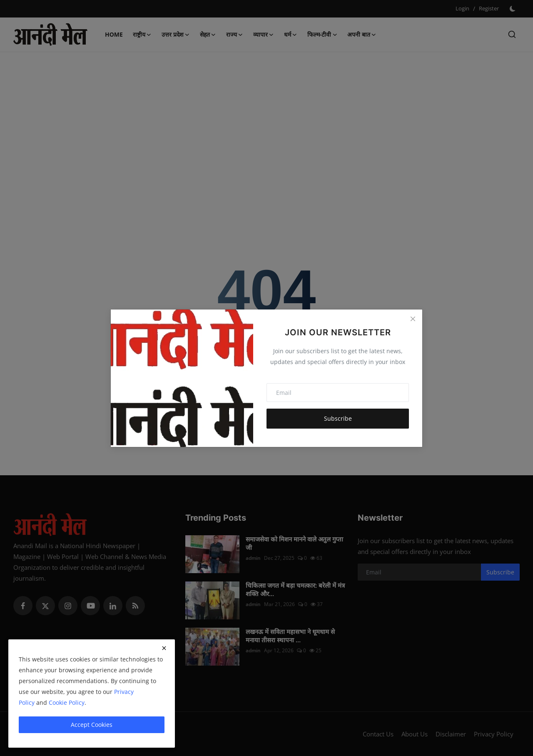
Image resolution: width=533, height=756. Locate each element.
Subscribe (338, 418)
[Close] (413, 319)
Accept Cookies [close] (92, 725)
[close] (164, 648)
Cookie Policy (67, 702)
